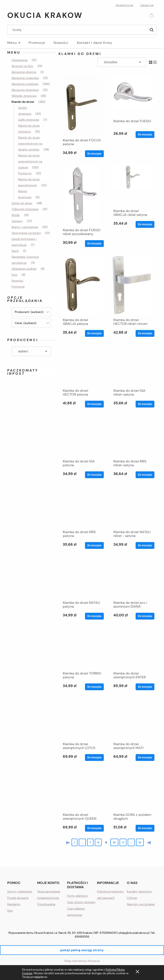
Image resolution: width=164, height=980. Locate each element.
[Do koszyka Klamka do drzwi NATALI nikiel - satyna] (145, 545)
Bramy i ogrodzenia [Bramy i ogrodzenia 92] (25, 227)
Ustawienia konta (48, 898)
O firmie (132, 898)
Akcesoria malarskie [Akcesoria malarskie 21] (25, 78)
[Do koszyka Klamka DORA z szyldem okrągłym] (145, 828)
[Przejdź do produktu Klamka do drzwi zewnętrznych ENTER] (133, 648)
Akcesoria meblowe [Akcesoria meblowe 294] (25, 84)
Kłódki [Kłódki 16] (16, 215)
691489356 (82, 937)
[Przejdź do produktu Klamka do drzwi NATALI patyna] (82, 577)
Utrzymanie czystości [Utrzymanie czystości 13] (26, 233)
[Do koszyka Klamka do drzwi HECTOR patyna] (94, 404)
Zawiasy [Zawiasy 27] (17, 221)
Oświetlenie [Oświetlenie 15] (20, 60)
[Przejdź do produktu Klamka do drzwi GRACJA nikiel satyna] (133, 185)
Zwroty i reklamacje (20, 892)
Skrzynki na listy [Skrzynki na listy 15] (22, 66)
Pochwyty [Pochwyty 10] (25, 173)
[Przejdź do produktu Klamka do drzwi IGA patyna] (82, 436)
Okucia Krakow (45, 15)
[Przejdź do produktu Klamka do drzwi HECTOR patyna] (82, 365)
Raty (10, 911)
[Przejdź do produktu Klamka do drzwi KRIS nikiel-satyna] (133, 436)
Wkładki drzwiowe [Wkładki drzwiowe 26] (24, 96)
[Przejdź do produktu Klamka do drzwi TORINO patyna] (82, 648)
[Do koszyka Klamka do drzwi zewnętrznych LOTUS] (94, 758)
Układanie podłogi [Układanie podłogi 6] (24, 269)
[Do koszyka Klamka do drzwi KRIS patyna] (94, 545)
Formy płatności (77, 896)
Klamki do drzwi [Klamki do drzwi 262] (23, 102)
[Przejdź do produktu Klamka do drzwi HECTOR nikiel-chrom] (133, 285)
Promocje (18, 287)
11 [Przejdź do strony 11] (123, 842)
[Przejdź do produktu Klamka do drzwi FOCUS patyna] (82, 105)
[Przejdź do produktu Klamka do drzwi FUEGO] (133, 96)
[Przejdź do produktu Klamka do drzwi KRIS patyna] (82, 507)
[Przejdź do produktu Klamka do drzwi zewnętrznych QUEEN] (82, 789)
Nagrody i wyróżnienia (141, 904)
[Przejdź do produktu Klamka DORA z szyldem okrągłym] (133, 789)
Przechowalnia (46, 904)
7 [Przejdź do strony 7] (90, 842)
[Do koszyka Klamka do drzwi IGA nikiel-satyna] (145, 404)
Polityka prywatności (110, 892)
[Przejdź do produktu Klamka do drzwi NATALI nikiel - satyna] (133, 507)
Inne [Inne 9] (14, 275)
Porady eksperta (18, 898)
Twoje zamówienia (49, 892)
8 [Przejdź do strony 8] (98, 842)
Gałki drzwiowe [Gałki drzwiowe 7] (29, 120)
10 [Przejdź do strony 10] (114, 842)
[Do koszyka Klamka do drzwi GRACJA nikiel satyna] (145, 224)
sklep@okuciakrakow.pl (134, 933)
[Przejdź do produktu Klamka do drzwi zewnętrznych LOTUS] (82, 719)
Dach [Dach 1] (15, 251)
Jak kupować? (106, 898)
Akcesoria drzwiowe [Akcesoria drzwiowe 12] (25, 90)
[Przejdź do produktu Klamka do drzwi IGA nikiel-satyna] (133, 365)
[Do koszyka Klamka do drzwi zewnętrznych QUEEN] (94, 828)
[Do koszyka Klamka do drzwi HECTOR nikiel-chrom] (145, 333)
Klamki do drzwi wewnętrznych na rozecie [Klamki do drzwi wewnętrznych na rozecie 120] (30, 161)
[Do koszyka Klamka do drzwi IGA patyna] (94, 475)
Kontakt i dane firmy (140, 892)
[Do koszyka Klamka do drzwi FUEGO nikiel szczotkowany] (94, 244)
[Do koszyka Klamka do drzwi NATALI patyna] (94, 616)
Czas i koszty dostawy (81, 902)
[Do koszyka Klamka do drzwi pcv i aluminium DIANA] (145, 616)
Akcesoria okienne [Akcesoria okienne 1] (24, 72)
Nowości (17, 281)
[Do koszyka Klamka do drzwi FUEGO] (145, 135)
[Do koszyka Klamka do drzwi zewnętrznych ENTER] (145, 687)
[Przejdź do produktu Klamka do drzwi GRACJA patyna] (82, 285)
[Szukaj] (152, 30)
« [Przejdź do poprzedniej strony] (67, 842)
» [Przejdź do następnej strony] (148, 842)
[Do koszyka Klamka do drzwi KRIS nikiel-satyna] (145, 475)
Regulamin (14, 904)
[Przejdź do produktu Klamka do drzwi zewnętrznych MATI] (133, 719)
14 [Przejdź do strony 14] (140, 842)
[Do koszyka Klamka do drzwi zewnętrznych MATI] (145, 758)
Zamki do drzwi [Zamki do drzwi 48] (22, 203)
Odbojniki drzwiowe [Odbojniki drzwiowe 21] (25, 209)
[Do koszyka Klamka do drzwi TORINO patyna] (94, 687)
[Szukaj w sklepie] (78, 30)
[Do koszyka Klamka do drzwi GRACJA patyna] (94, 333)
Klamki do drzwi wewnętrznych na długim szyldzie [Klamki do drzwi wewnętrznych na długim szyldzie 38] (30, 143)
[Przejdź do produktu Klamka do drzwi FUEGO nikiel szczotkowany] (82, 195)
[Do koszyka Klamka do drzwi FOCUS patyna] (94, 154)
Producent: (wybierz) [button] (29, 312)
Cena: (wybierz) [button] (26, 323)
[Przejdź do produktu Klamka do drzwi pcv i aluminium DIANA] (133, 577)
